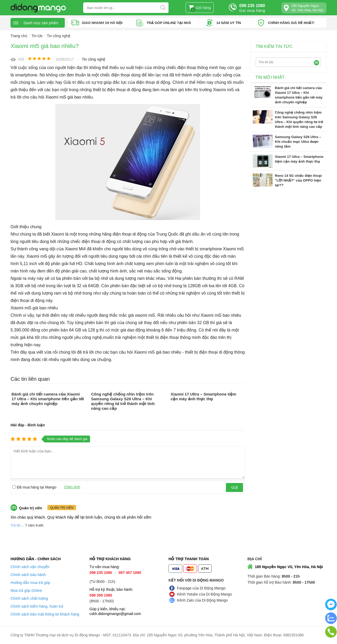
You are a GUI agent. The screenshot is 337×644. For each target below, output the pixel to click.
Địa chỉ (255, 559)
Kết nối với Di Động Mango (196, 580)
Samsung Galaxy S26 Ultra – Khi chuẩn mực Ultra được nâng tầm (298, 142)
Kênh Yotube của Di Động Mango (204, 594)
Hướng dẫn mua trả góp (30, 583)
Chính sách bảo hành (28, 575)
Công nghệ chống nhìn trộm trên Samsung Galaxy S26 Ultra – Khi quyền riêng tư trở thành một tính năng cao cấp (123, 401)
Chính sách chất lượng (29, 598)
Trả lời (15, 525)
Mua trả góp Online (26, 591)
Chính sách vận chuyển (30, 567)
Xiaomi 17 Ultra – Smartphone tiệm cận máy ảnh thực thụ (203, 396)
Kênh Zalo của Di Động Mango (202, 600)
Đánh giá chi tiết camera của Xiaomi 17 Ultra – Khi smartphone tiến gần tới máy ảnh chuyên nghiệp (48, 399)
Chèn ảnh (72, 487)
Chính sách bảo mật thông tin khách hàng (45, 614)
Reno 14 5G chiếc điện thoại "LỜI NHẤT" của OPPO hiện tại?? (298, 180)
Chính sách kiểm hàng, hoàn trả (37, 606)
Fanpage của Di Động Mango (201, 588)
